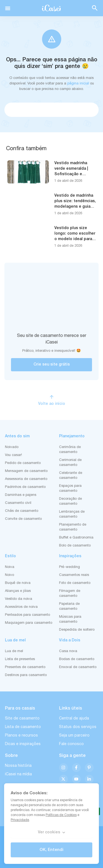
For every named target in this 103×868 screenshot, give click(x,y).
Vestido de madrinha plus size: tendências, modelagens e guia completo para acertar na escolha (75, 207)
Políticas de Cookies (61, 815)
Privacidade (20, 820)
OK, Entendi (51, 850)
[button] (8, 8)
